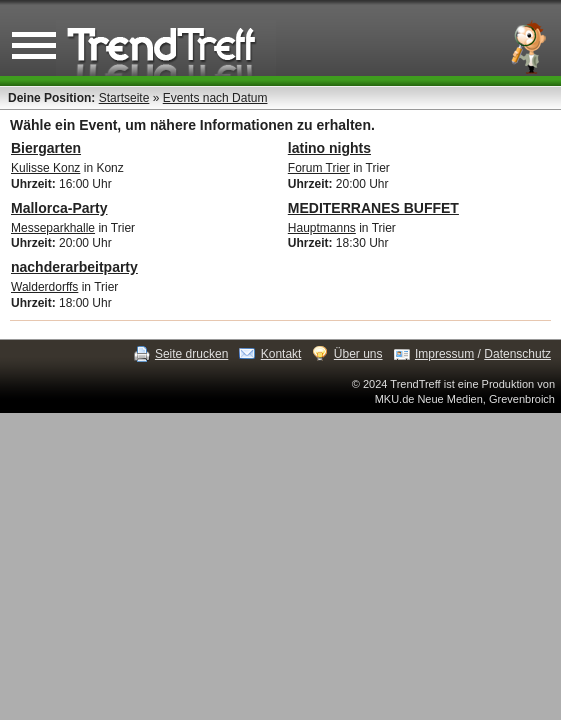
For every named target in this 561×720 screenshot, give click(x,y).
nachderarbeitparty (74, 267)
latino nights (329, 148)
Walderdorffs (44, 287)
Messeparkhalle (53, 228)
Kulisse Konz (45, 168)
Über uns (358, 354)
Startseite (124, 98)
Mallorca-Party (59, 208)
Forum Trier (319, 168)
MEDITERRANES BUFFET (373, 208)
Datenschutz (517, 354)
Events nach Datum (215, 98)
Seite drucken (191, 354)
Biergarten (46, 148)
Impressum (444, 354)
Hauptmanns (322, 228)
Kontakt (281, 354)
